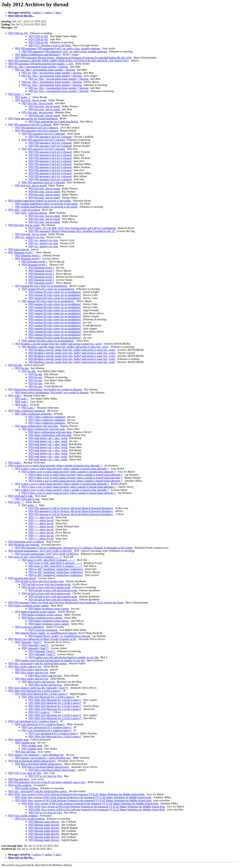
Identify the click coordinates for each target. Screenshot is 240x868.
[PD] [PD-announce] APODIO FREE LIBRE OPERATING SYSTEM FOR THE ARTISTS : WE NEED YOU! (69, 61)
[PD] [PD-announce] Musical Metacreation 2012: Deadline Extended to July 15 (72, 231)
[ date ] (58, 13)
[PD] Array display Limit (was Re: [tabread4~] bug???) (38, 688)
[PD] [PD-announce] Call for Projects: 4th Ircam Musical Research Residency (71, 508)
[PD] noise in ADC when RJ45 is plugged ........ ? (35, 557)
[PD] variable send (19, 740)
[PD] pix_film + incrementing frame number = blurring (38, 67)
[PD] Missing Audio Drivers (44, 822)
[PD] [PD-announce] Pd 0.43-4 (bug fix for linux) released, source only (47, 782)
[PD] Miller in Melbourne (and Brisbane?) (38, 55)
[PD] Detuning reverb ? (21, 252)
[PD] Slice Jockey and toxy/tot (25, 666)
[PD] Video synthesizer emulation (27, 411)
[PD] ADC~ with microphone (25, 210)
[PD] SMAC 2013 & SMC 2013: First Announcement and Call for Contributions (73, 228)
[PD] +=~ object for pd (41, 517)
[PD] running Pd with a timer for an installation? (41, 286)
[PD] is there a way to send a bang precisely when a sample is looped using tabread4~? (55, 466)
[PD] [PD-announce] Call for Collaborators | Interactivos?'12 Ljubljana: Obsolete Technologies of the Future (74, 548)
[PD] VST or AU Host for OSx (25, 773)
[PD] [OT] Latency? (40, 712)
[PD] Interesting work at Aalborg (26, 542)
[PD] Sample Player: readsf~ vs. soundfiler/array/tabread (46, 633)
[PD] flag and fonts (26, 752)
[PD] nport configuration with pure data (37, 426)
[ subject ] (37, 13)
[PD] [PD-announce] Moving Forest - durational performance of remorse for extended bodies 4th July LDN (74, 58)
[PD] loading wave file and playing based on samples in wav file (64, 657)
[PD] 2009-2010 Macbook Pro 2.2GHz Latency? (35, 691)
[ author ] (49, 13)
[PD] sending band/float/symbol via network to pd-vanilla (40, 201)
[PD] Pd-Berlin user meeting (24, 545)
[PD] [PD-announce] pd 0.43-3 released (30, 125)
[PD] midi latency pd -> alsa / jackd (48, 438)
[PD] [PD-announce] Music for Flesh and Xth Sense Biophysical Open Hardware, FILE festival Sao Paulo (66, 603)
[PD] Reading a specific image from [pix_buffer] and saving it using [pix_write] (59, 344)
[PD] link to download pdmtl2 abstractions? (32, 761)
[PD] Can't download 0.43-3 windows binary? (33, 721)
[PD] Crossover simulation (30, 627)
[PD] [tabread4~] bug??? (29, 642)
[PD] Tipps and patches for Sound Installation (33, 118)
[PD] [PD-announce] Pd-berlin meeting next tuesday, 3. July (41, 64)
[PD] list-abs (15, 365)
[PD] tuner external (19, 249)
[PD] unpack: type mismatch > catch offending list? (36, 755)
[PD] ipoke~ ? (16, 94)
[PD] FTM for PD (18, 33)
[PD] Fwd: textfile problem (23, 816)
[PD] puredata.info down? (23, 578)
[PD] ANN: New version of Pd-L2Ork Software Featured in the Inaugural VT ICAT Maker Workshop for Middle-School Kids (77, 794)
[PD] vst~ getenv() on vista (30, 237)
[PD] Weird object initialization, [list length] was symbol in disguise (45, 389)
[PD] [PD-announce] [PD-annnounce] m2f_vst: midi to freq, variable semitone (58, 48)
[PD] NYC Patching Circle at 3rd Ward (50, 45)
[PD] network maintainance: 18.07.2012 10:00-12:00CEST (40, 551)
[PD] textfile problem (20, 785)
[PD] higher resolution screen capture (29, 606)
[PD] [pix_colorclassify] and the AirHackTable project (38, 663)
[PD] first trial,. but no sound (31, 100)
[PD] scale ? (15, 396)
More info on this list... (21, 16)
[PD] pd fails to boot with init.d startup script (40, 581)
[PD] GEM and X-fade (21, 496)
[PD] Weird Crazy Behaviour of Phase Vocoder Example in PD (43, 639)
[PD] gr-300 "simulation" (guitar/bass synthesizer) (56, 569)
